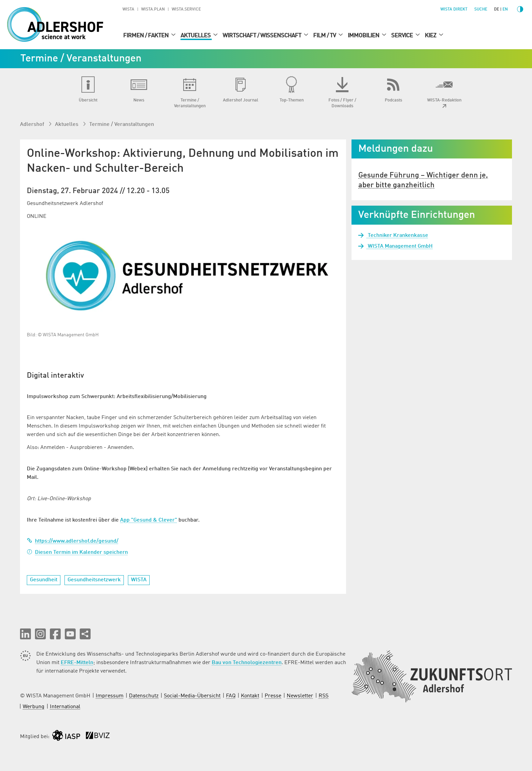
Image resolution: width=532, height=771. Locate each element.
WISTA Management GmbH (400, 246)
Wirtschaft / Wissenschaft (262, 36)
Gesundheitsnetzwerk (94, 580)
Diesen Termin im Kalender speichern (77, 552)
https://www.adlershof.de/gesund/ (73, 541)
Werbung (34, 707)
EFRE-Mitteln (77, 663)
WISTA (128, 10)
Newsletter (300, 696)
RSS (324, 696)
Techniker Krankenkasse (397, 236)
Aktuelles (196, 36)
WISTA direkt (454, 10)
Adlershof (33, 125)
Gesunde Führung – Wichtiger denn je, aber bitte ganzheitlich (423, 180)
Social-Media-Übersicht (192, 696)
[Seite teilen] (85, 634)
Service (403, 36)
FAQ (231, 696)
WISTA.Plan (153, 10)
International (65, 707)
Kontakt (250, 696)
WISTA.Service (186, 10)
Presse (273, 696)
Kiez (431, 36)
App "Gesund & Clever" (149, 520)
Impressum (110, 696)
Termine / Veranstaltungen (122, 125)
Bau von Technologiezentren (247, 663)
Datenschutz (144, 696)
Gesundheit (44, 580)
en (505, 10)
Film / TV (325, 36)
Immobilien (364, 36)
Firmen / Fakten (146, 36)
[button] (25, 634)
